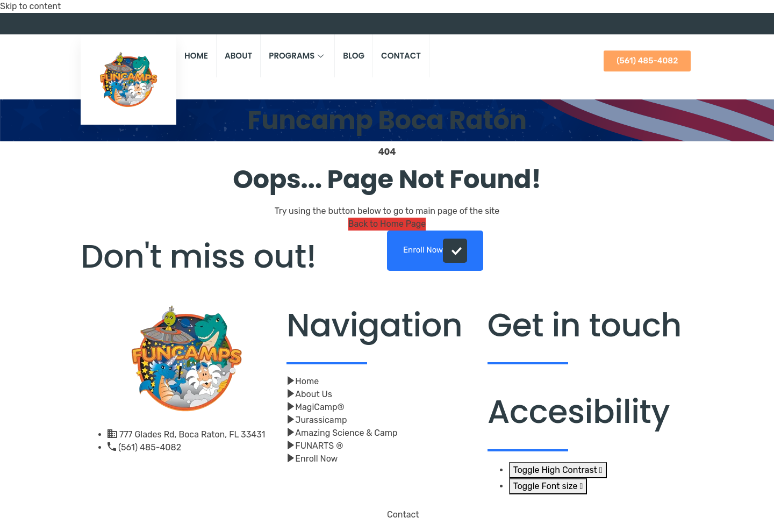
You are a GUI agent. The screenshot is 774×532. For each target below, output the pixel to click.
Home (196, 56)
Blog (354, 56)
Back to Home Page (387, 224)
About (238, 56)
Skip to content (30, 6)
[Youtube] (685, 24)
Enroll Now (435, 251)
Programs (298, 56)
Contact (401, 56)
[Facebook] (669, 24)
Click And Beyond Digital (240, 520)
